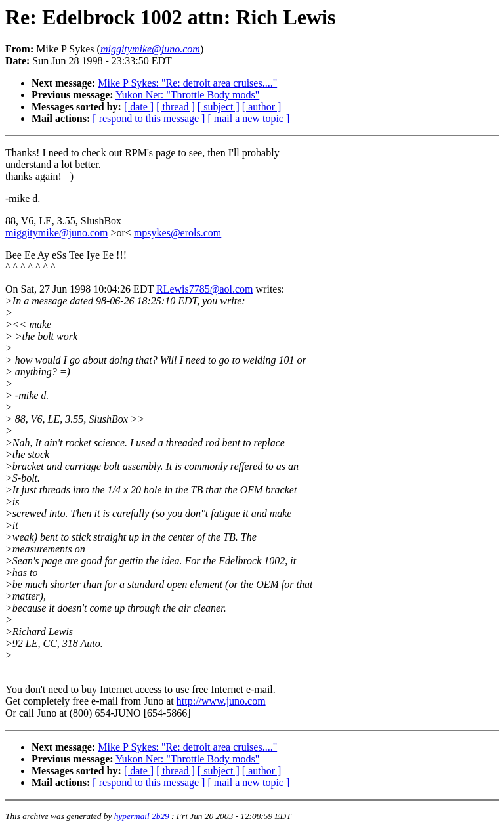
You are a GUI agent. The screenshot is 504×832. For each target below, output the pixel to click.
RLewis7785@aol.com (205, 289)
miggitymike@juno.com (57, 233)
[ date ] (139, 107)
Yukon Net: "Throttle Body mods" (187, 95)
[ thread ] (176, 107)
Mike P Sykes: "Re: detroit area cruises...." (187, 83)
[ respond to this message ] (149, 118)
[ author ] (262, 107)
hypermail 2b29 (142, 816)
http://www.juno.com (221, 701)
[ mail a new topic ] (248, 118)
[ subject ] (219, 107)
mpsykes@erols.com (178, 233)
